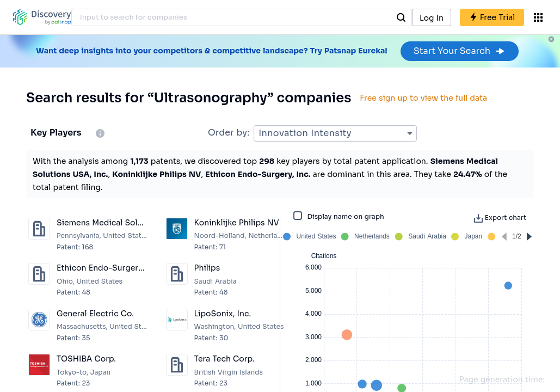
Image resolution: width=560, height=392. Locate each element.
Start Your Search (460, 51)
